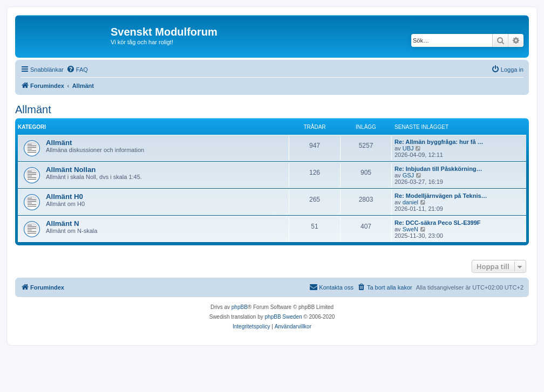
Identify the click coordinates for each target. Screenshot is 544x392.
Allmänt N (63, 223)
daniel (410, 202)
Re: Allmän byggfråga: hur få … (439, 142)
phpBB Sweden (284, 317)
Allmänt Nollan (71, 170)
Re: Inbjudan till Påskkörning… (438, 169)
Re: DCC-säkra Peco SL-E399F (438, 223)
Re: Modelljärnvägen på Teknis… (441, 196)
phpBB (240, 307)
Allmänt (33, 109)
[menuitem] (77, 70)
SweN (410, 229)
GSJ (408, 175)
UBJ (408, 148)
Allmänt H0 (64, 197)
